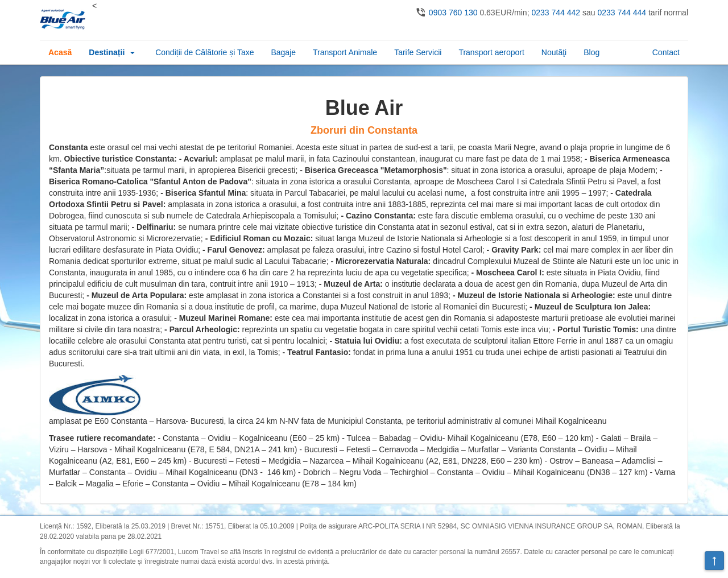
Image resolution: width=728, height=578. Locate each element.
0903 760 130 (453, 13)
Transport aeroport (491, 52)
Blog (591, 52)
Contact (666, 52)
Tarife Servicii (418, 52)
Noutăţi (554, 52)
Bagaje (283, 52)
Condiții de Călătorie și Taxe (204, 52)
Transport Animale (345, 52)
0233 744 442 (556, 13)
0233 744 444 (622, 13)
